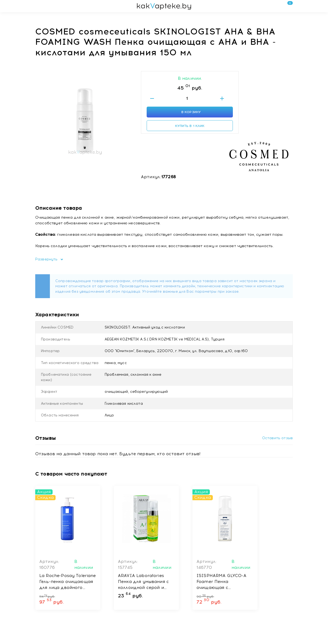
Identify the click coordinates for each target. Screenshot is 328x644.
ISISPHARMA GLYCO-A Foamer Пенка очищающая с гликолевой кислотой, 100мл (221, 582)
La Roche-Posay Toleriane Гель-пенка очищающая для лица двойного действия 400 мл (68, 582)
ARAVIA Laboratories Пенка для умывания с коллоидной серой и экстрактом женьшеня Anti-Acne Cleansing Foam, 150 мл (143, 582)
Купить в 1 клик (190, 126)
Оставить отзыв (277, 438)
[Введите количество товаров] (187, 98)
